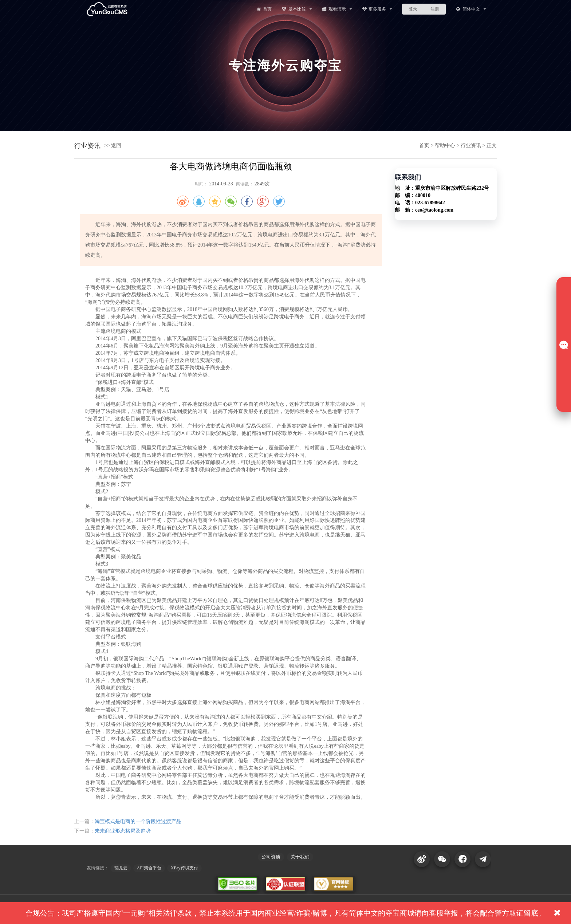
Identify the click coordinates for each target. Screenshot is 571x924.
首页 (264, 9)
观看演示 (337, 9)
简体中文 (471, 9)
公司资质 (271, 857)
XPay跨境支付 (184, 868)
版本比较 (297, 9)
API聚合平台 (149, 868)
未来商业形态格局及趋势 (123, 831)
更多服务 (377, 9)
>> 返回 (113, 146)
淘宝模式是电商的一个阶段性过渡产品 (138, 821)
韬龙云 (121, 868)
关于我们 (300, 857)
